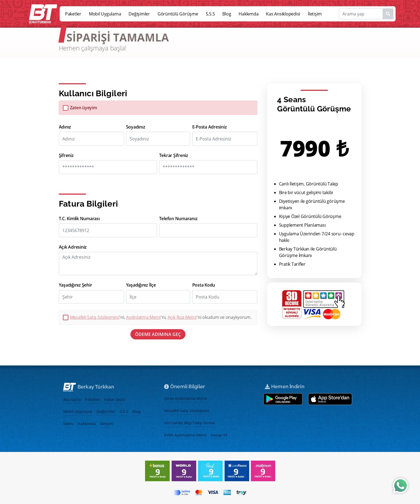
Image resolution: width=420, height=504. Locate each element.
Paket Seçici (115, 399)
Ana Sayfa (72, 399)
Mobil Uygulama (105, 14)
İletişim (315, 14)
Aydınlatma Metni (143, 317)
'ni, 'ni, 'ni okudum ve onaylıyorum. (161, 317)
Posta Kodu (204, 285)
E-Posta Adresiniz (210, 127)
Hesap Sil (219, 435)
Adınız (65, 127)
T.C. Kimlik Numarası (79, 219)
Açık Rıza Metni (182, 317)
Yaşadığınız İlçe (141, 285)
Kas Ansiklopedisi (283, 14)
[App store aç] (330, 399)
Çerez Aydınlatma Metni (186, 398)
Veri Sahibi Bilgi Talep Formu (190, 423)
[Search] (366, 14)
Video (68, 424)
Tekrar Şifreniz (174, 155)
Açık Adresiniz (73, 247)
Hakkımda (249, 14)
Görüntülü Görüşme (178, 14)
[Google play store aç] (283, 399)
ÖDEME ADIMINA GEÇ (158, 334)
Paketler (73, 14)
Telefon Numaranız (178, 219)
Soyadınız (136, 127)
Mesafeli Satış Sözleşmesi (95, 317)
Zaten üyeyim (84, 108)
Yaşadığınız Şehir (76, 285)
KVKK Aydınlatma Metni (185, 435)
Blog (227, 14)
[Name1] (388, 14)
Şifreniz (66, 155)
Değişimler (139, 14)
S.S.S (210, 14)
